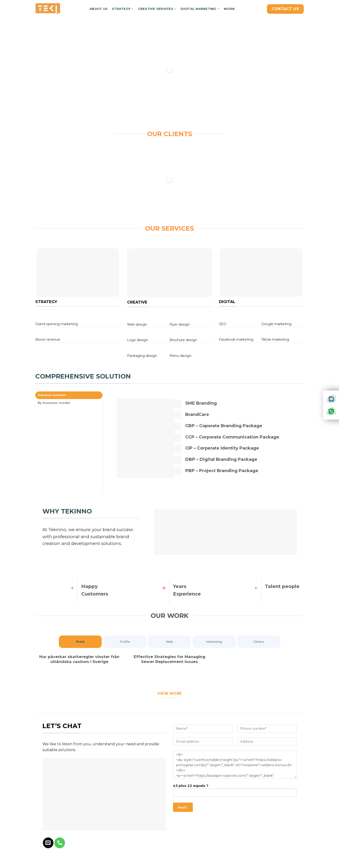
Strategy (123, 9)
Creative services (157, 9)
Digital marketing (200, 9)
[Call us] (60, 844)
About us (99, 9)
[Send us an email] (48, 844)
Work (229, 9)
